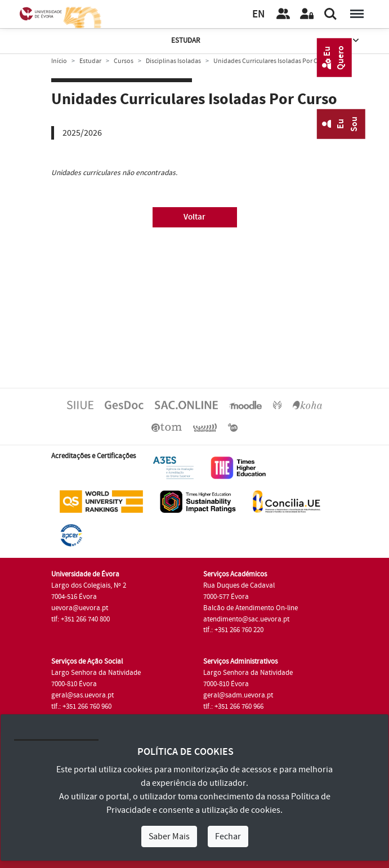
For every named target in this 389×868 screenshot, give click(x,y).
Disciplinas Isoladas (173, 61)
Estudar (266, 41)
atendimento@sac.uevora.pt (246, 619)
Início (59, 61)
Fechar (228, 836)
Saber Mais (169, 836)
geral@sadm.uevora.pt (238, 695)
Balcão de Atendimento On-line (251, 608)
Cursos (124, 61)
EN (258, 14)
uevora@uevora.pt (80, 608)
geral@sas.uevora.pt (82, 695)
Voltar (195, 217)
